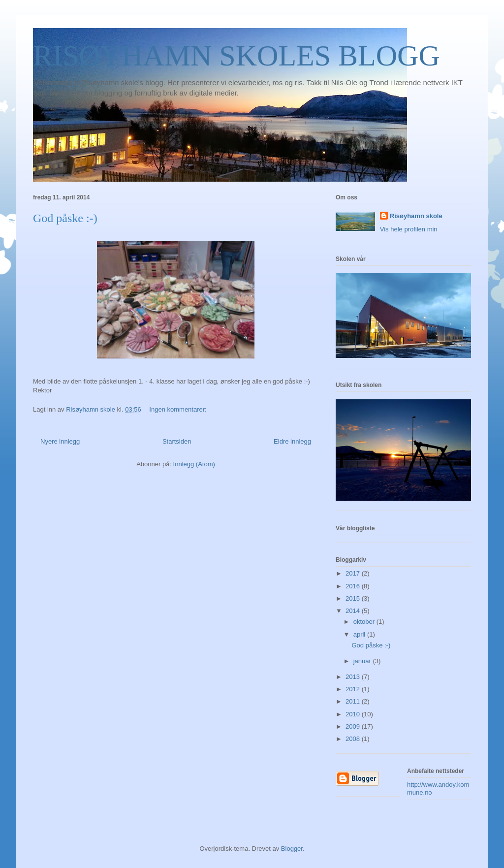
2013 (354, 677)
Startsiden (177, 441)
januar (363, 661)
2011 (354, 701)
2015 (354, 598)
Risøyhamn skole (416, 216)
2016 (354, 586)
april (360, 634)
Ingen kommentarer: (179, 409)
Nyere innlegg (60, 441)
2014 (354, 611)
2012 (354, 689)
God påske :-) (65, 218)
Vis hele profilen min (409, 229)
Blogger (292, 849)
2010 (354, 714)
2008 (354, 739)
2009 (354, 726)
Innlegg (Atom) (194, 464)
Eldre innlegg (292, 441)
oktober (365, 622)
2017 (354, 573)
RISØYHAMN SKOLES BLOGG (236, 56)
